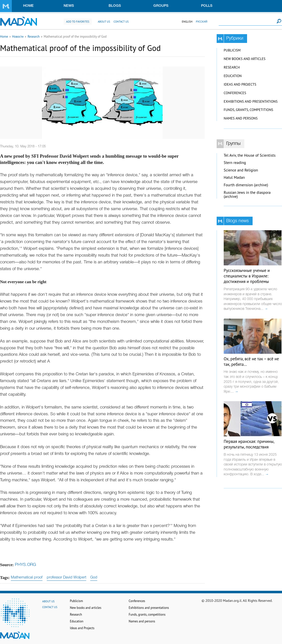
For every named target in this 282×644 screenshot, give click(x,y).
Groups (161, 6)
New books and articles (245, 59)
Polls (207, 6)
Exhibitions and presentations (251, 101)
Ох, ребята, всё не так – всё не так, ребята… (251, 362)
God (94, 577)
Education (233, 76)
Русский (202, 22)
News (69, 6)
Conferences (235, 93)
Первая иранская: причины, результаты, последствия (249, 444)
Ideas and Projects (240, 84)
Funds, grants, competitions (248, 110)
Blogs (115, 6)
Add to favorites (78, 22)
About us (104, 22)
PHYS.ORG (25, 565)
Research (34, 36)
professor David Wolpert (66, 577)
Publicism (232, 50)
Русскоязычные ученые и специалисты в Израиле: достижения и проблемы (247, 276)
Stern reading (235, 163)
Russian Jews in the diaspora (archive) (247, 195)
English (187, 22)
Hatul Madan (234, 177)
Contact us (121, 22)
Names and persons (241, 118)
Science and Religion (241, 170)
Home (28, 6)
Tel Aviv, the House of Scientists (250, 155)
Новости (18, 36)
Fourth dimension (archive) (246, 185)
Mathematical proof (27, 577)
